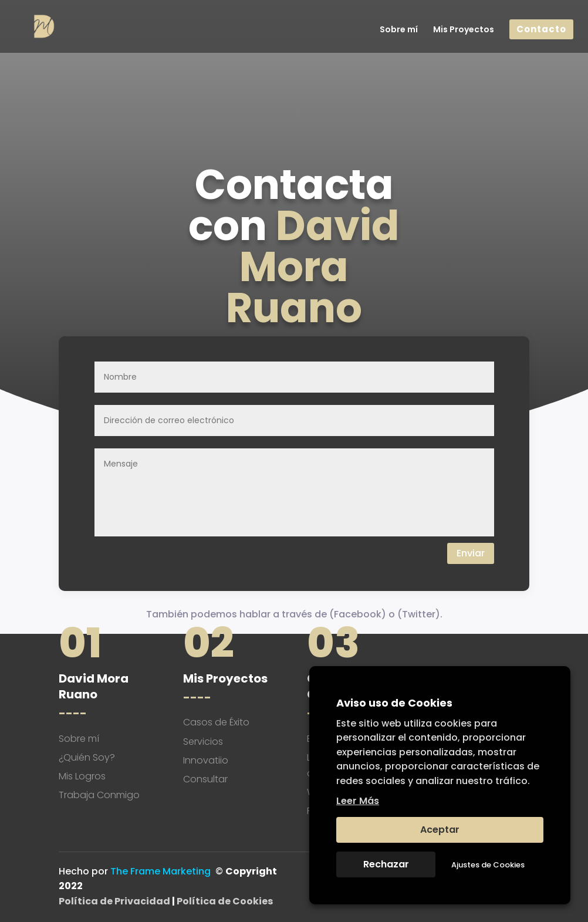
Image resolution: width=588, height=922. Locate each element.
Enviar (471, 553)
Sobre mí (399, 30)
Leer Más (358, 801)
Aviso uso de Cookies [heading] (394, 703)
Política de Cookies (225, 901)
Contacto (541, 29)
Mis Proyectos (464, 30)
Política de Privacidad (114, 901)
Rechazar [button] (386, 864)
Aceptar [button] (440, 830)
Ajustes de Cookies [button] (488, 865)
